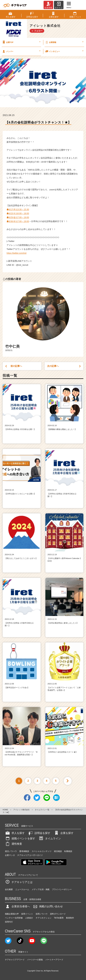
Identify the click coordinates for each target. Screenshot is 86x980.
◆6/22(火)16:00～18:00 (18, 213)
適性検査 (13, 844)
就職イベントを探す (20, 838)
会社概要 (9, 889)
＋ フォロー (37, 31)
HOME (5, 810)
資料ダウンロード (58, 914)
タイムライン (50, 838)
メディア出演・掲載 (41, 889)
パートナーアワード (54, 960)
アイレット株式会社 (21, 810)
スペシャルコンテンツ (42, 851)
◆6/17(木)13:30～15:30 (18, 209)
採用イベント (27, 914)
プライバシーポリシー (62, 889)
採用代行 (9, 922)
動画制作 (70, 918)
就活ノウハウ (11, 851)
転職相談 (68, 851)
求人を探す (15, 833)
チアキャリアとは (19, 882)
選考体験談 (24, 851)
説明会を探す (39, 833)
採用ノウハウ (42, 914)
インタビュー (64, 51)
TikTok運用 (59, 918)
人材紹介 (29, 918)
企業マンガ (10, 855)
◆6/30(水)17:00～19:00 (18, 221)
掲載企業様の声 (12, 914)
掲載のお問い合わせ (48, 906)
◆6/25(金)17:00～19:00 (18, 217)
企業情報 (64, 42)
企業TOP (21, 42)
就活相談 (58, 851)
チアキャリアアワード (15, 960)
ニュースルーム (22, 889)
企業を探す (64, 833)
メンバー (21, 51)
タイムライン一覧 (42, 810)
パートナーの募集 (35, 960)
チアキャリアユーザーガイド (30, 855)
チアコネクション (44, 918)
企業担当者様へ (17, 906)
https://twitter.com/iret (17, 253)
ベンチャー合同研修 (14, 918)
